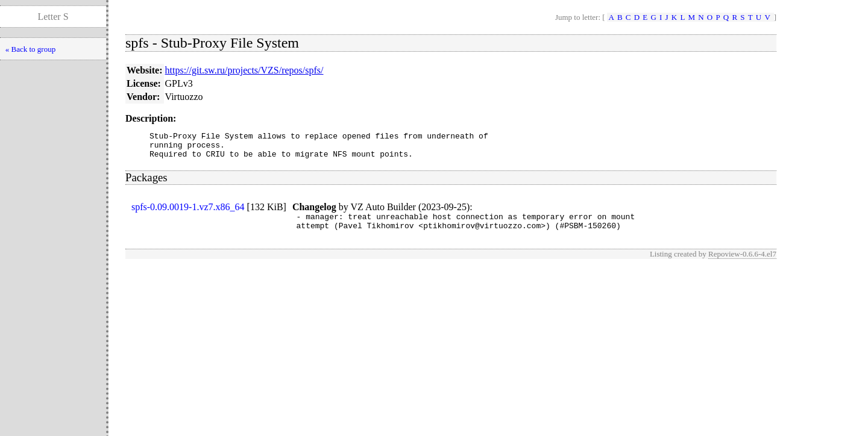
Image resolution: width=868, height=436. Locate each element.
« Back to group (30, 49)
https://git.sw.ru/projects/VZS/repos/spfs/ (244, 70)
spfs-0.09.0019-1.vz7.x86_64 (188, 212)
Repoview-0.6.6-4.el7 (742, 263)
